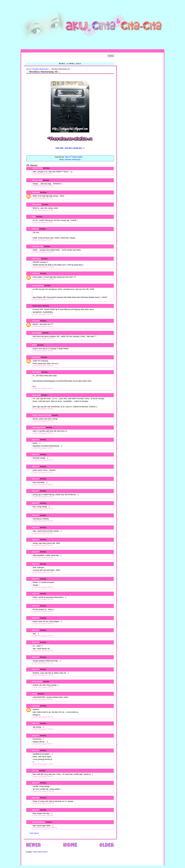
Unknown (36, 192)
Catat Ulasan (34, 833)
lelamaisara (37, 204)
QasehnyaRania (39, 822)
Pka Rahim (36, 372)
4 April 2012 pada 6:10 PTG (43, 636)
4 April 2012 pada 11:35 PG (43, 240)
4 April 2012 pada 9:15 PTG (43, 729)
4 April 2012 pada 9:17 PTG (43, 764)
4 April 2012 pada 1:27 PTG (43, 299)
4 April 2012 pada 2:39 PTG (43, 326)
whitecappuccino (39, 427)
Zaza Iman (36, 395)
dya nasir (36, 798)
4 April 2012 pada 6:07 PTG (43, 572)
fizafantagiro (37, 333)
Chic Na (35, 771)
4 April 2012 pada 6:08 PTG (43, 587)
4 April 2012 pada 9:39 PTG (43, 776)
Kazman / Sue (38, 246)
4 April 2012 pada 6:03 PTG (43, 448)
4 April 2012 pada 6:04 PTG (43, 484)
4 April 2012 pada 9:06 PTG (43, 717)
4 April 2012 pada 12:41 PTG (43, 267)
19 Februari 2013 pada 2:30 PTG (45, 828)
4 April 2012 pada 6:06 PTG (43, 533)
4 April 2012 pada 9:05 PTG (43, 699)
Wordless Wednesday (40, 69)
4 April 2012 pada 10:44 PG (43, 222)
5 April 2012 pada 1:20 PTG (43, 815)
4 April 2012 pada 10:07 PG (43, 198)
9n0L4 (35, 694)
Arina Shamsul (38, 286)
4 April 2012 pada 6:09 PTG (43, 612)
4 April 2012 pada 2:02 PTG (43, 314)
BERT (34, 345)
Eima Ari (35, 229)
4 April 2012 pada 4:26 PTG (43, 409)
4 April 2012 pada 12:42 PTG (43, 279)
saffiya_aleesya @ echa (42, 415)
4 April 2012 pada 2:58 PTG (43, 339)
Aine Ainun (36, 259)
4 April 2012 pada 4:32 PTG (43, 421)
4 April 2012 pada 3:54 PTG (43, 388)
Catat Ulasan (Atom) (40, 852)
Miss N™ (36, 440)
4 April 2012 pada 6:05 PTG (43, 521)
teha (34, 217)
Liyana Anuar (37, 168)
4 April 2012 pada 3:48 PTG (43, 366)
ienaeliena (36, 357)
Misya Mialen (37, 682)
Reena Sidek (37, 180)
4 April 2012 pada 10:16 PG (43, 210)
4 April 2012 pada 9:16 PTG (43, 744)
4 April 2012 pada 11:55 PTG (43, 803)
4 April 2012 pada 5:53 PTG (43, 433)
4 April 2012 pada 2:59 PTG (43, 351)
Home (28, 69)
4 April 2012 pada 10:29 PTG (43, 791)
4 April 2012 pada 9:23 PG (42, 174)
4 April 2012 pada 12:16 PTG (43, 252)
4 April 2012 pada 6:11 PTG (43, 663)
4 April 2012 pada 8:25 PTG (43, 687)
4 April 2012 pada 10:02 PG (43, 186)
